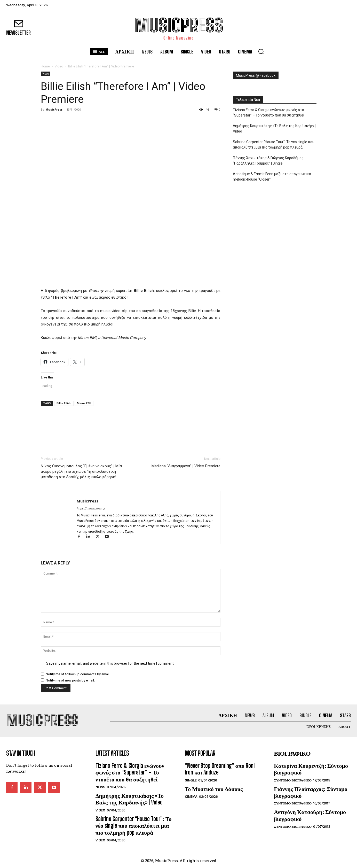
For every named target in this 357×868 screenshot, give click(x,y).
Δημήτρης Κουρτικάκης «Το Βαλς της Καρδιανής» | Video (275, 129)
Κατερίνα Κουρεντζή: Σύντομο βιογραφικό (311, 769)
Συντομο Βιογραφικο (293, 780)
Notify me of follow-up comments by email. (78, 674)
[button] (261, 51)
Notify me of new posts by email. (70, 680)
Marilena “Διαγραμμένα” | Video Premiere (186, 466)
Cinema (191, 797)
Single (191, 780)
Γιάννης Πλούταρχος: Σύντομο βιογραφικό (311, 792)
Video (59, 66)
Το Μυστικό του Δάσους (214, 789)
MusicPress (54, 109)
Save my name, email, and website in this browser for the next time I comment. (110, 663)
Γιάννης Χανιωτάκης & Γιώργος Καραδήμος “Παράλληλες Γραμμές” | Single (268, 161)
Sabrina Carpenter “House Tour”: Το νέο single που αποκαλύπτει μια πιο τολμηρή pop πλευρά (274, 145)
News (100, 787)
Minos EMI (84, 403)
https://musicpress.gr (91, 509)
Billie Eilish (64, 403)
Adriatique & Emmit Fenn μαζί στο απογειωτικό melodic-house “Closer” (272, 177)
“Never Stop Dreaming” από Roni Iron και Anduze (220, 769)
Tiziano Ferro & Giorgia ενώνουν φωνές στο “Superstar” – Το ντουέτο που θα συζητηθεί (269, 113)
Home (45, 66)
